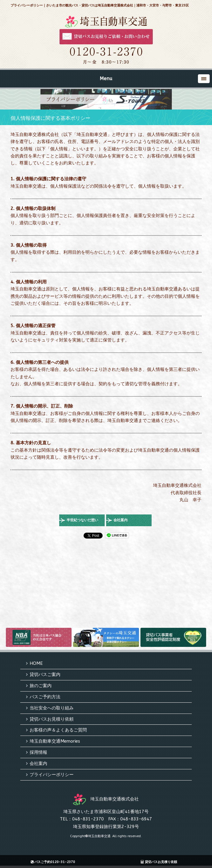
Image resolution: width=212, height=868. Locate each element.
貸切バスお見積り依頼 (52, 719)
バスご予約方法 (45, 697)
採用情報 (38, 752)
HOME (36, 663)
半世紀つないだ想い (82, 520)
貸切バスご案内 (45, 674)
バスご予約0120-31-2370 (53, 862)
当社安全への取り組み (52, 708)
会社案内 (121, 520)
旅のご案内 (41, 686)
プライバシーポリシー (52, 775)
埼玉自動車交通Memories (55, 741)
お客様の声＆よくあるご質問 (58, 730)
